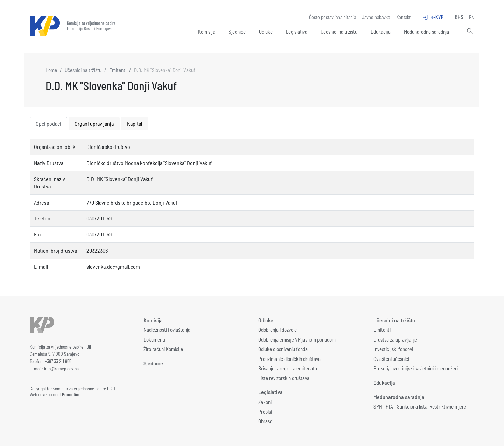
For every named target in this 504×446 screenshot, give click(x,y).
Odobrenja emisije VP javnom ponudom (297, 339)
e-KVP (433, 17)
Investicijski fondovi (393, 349)
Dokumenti (154, 339)
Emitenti (118, 70)
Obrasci (266, 421)
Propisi (265, 412)
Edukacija (381, 32)
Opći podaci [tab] (48, 123)
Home (51, 70)
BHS (459, 17)
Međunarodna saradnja (426, 32)
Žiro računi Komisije (163, 349)
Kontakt (403, 17)
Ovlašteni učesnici (391, 359)
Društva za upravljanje (395, 339)
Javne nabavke (376, 17)
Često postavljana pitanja (332, 17)
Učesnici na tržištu (339, 32)
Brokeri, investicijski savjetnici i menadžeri (416, 368)
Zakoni (265, 402)
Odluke (266, 32)
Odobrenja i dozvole (278, 330)
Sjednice (237, 32)
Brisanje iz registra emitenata (288, 368)
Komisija (207, 32)
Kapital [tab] (135, 123)
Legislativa (297, 32)
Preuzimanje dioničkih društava (289, 359)
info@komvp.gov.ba (61, 369)
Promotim (71, 394)
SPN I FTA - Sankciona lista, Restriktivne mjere (420, 406)
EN (472, 17)
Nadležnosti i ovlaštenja (167, 330)
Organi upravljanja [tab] (94, 123)
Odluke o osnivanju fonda (283, 349)
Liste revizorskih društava (284, 378)
